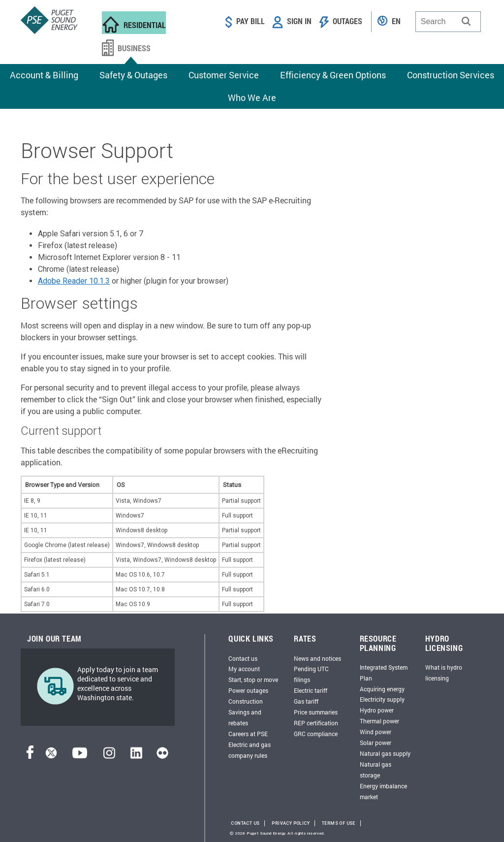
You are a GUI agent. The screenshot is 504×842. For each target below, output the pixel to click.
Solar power (376, 743)
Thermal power (379, 721)
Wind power (376, 732)
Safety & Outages (133, 75)
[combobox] (448, 22)
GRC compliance (316, 734)
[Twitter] (51, 756)
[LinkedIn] (136, 756)
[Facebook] (30, 756)
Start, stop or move (253, 680)
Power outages (248, 690)
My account (244, 669)
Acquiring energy (382, 689)
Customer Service (224, 75)
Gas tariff (306, 701)
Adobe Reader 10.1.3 (74, 281)
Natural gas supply (385, 753)
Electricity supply (382, 699)
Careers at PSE (248, 734)
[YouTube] (80, 756)
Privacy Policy (291, 823)
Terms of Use (339, 823)
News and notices (317, 658)
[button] (466, 21)
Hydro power (377, 710)
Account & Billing (44, 75)
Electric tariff (311, 690)
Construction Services (451, 75)
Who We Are (252, 97)
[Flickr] (162, 756)
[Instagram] (109, 756)
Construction (246, 701)
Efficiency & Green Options (333, 75)
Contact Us (245, 823)
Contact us (243, 658)
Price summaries (316, 712)
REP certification (316, 723)
